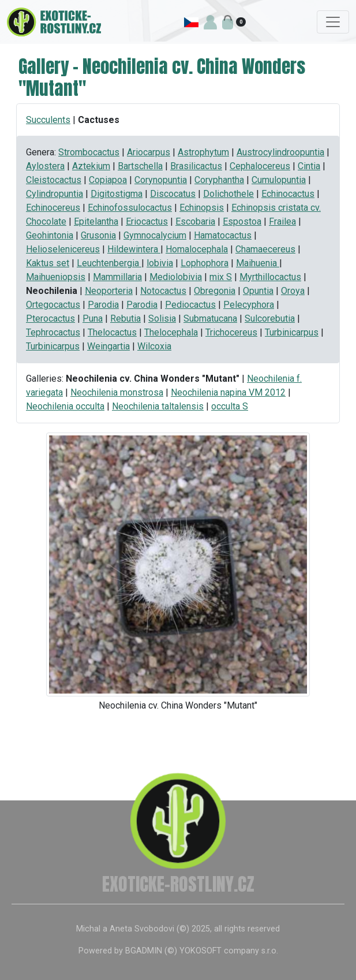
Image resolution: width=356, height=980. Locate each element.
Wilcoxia (154, 346)
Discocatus (173, 194)
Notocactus (163, 291)
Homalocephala (197, 249)
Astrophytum (203, 152)
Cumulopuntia (279, 180)
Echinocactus (288, 194)
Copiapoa (108, 180)
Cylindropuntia (55, 194)
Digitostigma (117, 194)
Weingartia (108, 346)
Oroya (293, 291)
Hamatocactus (223, 235)
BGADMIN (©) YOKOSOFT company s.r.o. (202, 951)
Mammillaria (117, 277)
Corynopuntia (161, 180)
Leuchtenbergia (109, 263)
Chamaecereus (265, 249)
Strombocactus (89, 152)
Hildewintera (134, 249)
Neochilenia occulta (65, 406)
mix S (221, 277)
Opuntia (258, 291)
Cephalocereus (260, 166)
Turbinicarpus (292, 332)
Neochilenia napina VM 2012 (228, 392)
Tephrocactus (53, 332)
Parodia (103, 305)
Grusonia (98, 235)
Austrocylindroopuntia (280, 152)
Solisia (162, 318)
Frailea (282, 221)
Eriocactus (147, 221)
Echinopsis (202, 208)
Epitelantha (96, 221)
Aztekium (91, 166)
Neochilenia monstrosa (117, 392)
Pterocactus (50, 318)
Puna (93, 318)
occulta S (230, 406)
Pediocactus (190, 305)
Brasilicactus (196, 166)
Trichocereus (231, 332)
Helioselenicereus (63, 249)
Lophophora (205, 263)
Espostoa (242, 221)
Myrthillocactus (270, 277)
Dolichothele (228, 194)
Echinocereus (53, 208)
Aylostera (45, 166)
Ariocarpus (149, 152)
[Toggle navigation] (333, 22)
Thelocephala (171, 332)
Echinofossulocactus (130, 208)
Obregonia (215, 291)
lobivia (160, 263)
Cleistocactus (54, 180)
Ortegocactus (53, 305)
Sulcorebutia (270, 318)
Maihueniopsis (56, 277)
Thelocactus (112, 332)
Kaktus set (48, 263)
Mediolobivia (176, 277)
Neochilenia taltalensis (158, 406)
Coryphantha (219, 180)
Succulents (48, 120)
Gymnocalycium (155, 235)
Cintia (309, 166)
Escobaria (195, 221)
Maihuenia (258, 263)
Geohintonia (50, 235)
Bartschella (140, 166)
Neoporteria (109, 291)
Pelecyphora (249, 305)
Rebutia (125, 318)
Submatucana (210, 318)
